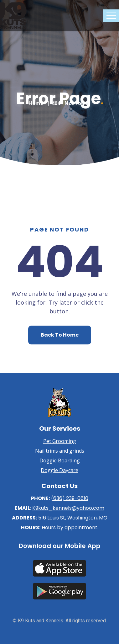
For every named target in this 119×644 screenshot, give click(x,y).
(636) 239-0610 (70, 498)
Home (36, 102)
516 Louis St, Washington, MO (73, 518)
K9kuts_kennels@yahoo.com (68, 508)
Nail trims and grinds (60, 451)
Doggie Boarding (60, 460)
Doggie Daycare (59, 470)
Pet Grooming (60, 441)
